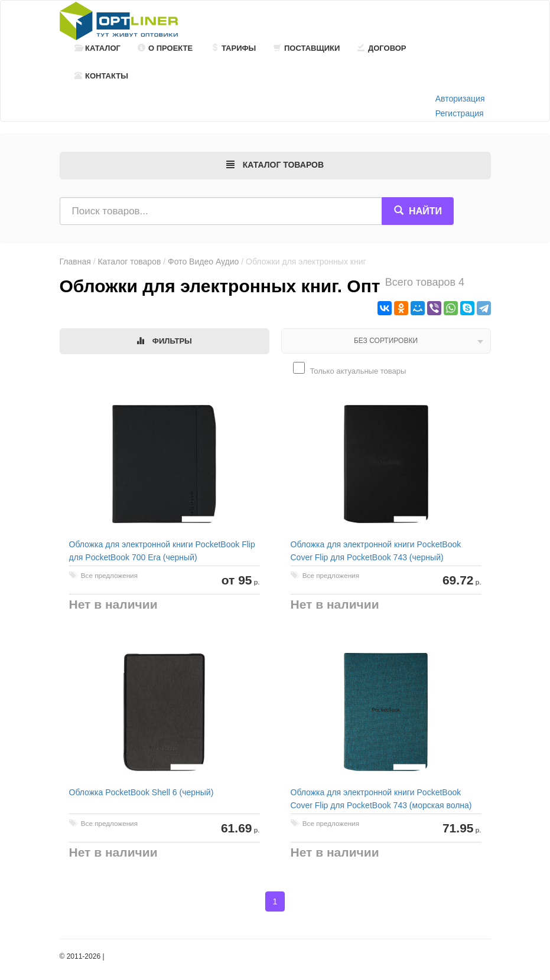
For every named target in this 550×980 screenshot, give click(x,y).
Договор (382, 48)
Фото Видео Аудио (203, 262)
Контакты (101, 76)
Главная (75, 262)
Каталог (97, 48)
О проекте (165, 48)
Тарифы (233, 48)
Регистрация (460, 113)
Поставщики (307, 48)
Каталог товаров (129, 262)
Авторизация (460, 99)
